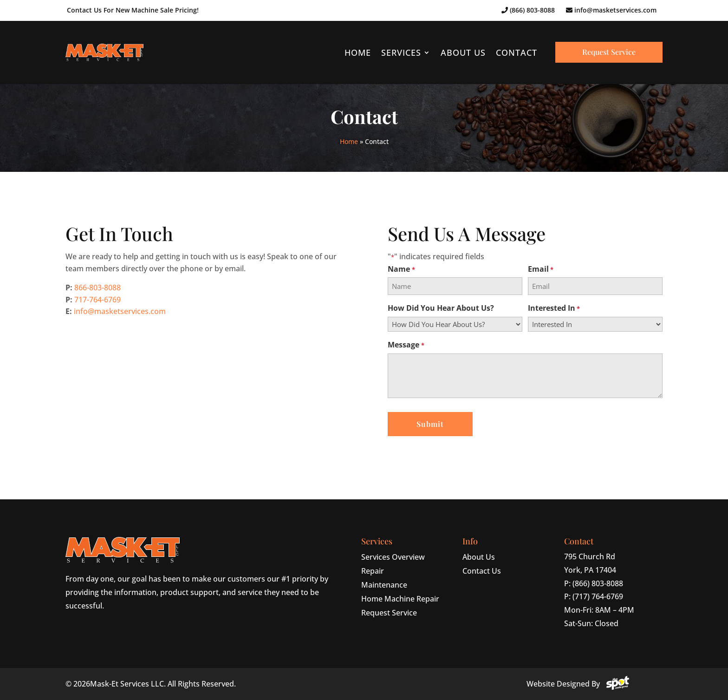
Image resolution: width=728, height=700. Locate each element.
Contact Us (482, 571)
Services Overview (393, 557)
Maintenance (384, 585)
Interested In (554, 308)
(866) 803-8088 (528, 10)
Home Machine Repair (400, 599)
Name (401, 269)
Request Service (609, 52)
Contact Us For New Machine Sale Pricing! (133, 10)
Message (406, 345)
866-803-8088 (97, 288)
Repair (373, 571)
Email (541, 269)
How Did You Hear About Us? (441, 308)
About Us (463, 52)
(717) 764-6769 (598, 596)
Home (358, 52)
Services (401, 52)
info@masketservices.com (611, 10)
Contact (517, 52)
